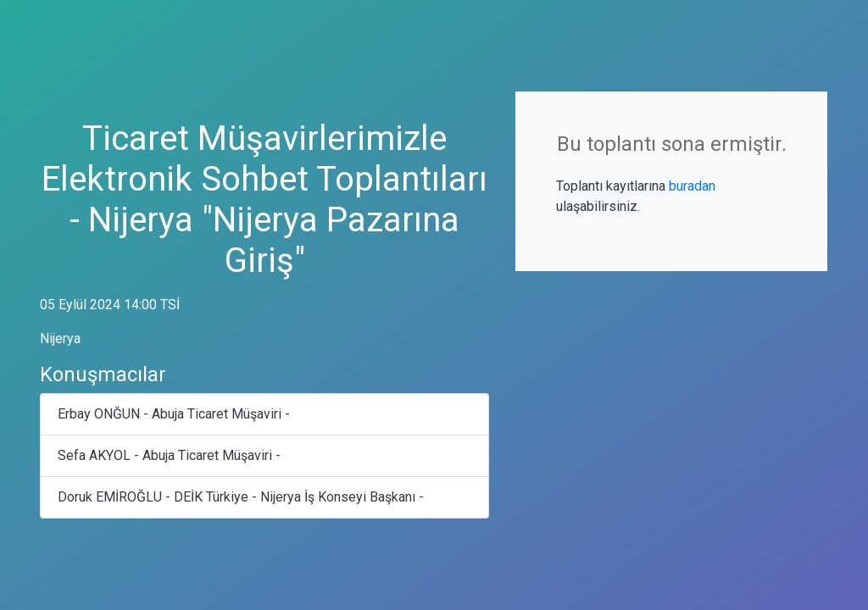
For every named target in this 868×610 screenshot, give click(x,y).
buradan (692, 186)
